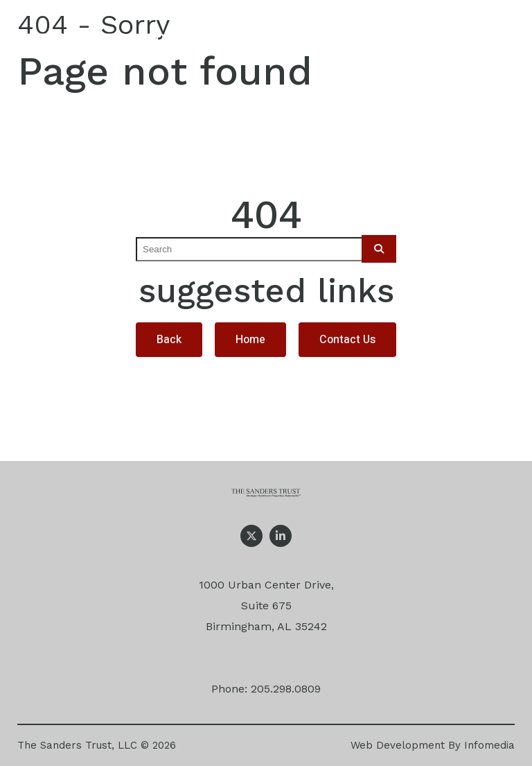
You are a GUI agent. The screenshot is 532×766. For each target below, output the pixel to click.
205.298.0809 (286, 689)
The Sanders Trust (110, 44)
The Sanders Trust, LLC (77, 745)
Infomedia (489, 745)
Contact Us (347, 340)
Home (250, 340)
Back (169, 340)
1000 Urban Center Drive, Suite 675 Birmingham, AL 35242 (266, 606)
